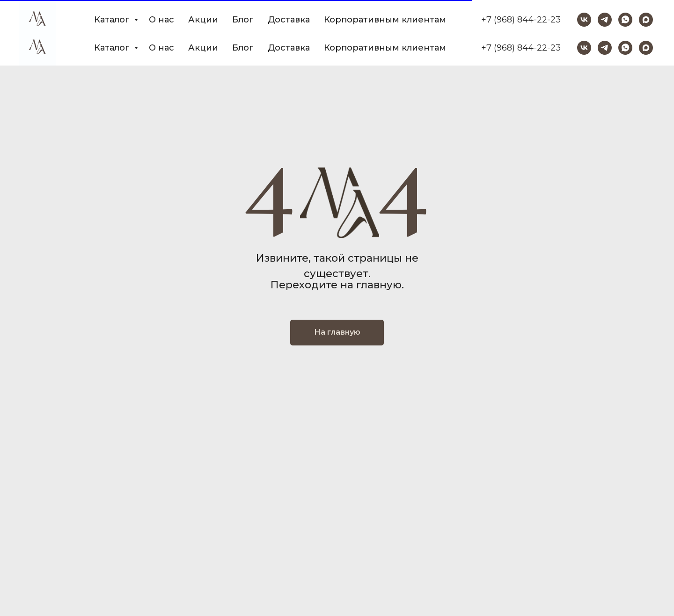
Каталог (113, 48)
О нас (161, 48)
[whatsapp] (625, 48)
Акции (203, 48)
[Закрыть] (659, 14)
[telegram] (605, 48)
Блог (243, 48)
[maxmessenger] (646, 48)
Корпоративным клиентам (385, 48)
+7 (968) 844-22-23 (521, 48)
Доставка (289, 48)
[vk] (584, 48)
